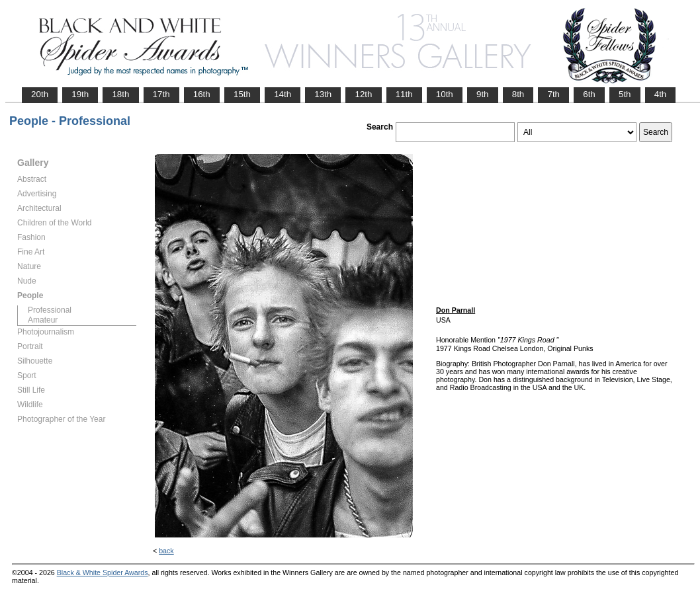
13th (323, 94)
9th (483, 94)
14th (283, 94)
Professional (50, 310)
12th (363, 94)
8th (518, 94)
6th (589, 94)
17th (161, 94)
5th (625, 94)
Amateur (43, 320)
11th (404, 94)
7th (553, 94)
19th (80, 94)
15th (242, 94)
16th (202, 94)
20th (40, 94)
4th (661, 94)
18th (120, 94)
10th (445, 94)
